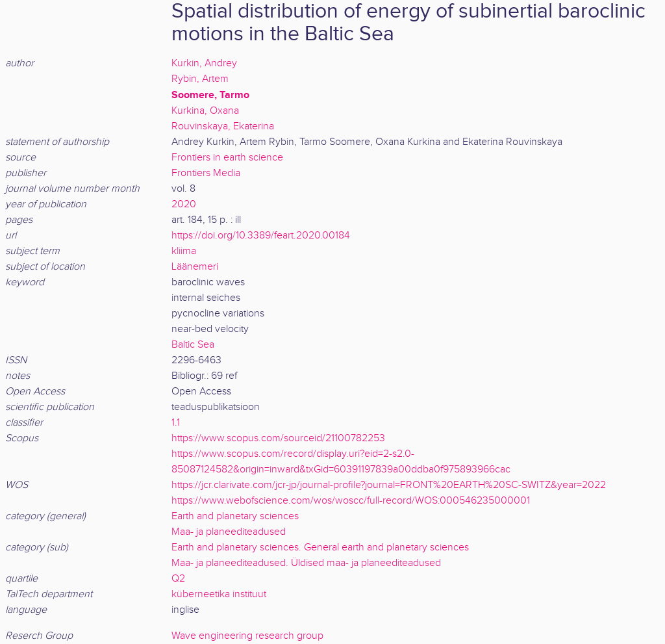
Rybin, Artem (200, 79)
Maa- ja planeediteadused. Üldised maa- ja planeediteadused (306, 563)
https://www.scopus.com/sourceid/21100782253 (278, 438)
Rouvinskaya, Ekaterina (223, 126)
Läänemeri (195, 267)
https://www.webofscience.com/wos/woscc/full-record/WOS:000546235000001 (351, 501)
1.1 (176, 423)
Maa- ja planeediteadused (229, 532)
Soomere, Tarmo (210, 95)
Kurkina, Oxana (205, 111)
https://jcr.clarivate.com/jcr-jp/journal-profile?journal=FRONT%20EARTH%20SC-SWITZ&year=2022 (389, 485)
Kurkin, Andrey (204, 63)
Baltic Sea (193, 345)
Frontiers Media (206, 173)
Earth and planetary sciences (235, 516)
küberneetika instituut (219, 594)
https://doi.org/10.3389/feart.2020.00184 (261, 236)
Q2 (178, 579)
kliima (184, 251)
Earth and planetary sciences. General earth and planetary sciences (320, 547)
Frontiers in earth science (227, 158)
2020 (184, 204)
